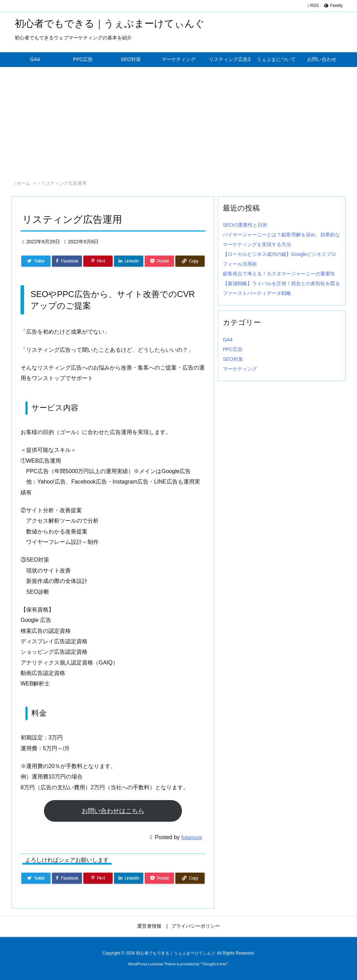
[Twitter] (36, 261)
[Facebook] (67, 261)
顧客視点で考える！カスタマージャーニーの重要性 (279, 274)
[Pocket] (159, 261)
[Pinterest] (98, 261)
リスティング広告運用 (64, 183)
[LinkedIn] (129, 261)
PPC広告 (233, 349)
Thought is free (214, 964)
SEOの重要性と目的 (245, 225)
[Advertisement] (178, 120)
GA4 (228, 340)
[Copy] (190, 261)
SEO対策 (233, 359)
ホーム (24, 183)
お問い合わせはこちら (113, 811)
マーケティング (240, 369)
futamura (192, 837)
